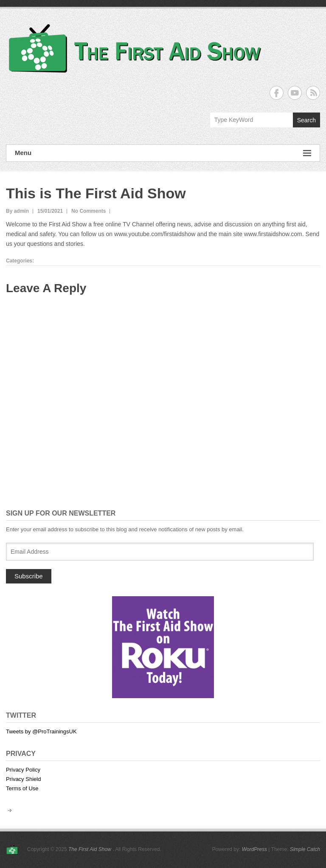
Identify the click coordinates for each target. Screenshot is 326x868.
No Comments (89, 211)
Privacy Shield (23, 779)
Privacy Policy (23, 770)
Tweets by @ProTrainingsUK (41, 731)
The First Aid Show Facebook (277, 93)
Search (306, 120)
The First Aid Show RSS (313, 93)
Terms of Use (22, 788)
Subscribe (29, 576)
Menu (163, 153)
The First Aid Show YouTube (295, 93)
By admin (17, 211)
